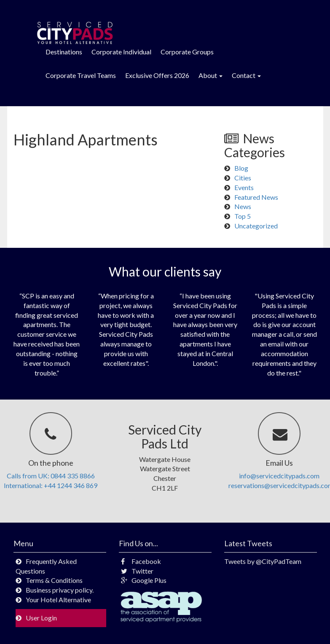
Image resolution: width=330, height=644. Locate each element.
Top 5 (243, 216)
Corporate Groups (187, 52)
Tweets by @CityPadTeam (263, 561)
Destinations (64, 52)
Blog (241, 168)
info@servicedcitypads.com (279, 476)
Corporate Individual (121, 52)
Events (244, 187)
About (211, 75)
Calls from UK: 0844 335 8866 (51, 476)
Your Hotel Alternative (58, 600)
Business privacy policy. (60, 590)
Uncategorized (256, 226)
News (243, 206)
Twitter (137, 571)
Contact (246, 75)
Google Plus (144, 580)
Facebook (141, 561)
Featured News (256, 197)
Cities (243, 178)
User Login (41, 618)
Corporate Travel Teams (81, 75)
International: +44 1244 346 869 (51, 485)
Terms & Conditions (54, 580)
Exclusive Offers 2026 (157, 75)
